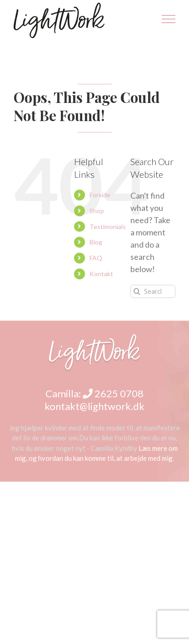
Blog (96, 242)
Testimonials (108, 227)
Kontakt (101, 274)
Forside (100, 195)
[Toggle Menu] (169, 19)
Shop (97, 211)
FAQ (96, 258)
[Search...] (153, 291)
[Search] (137, 291)
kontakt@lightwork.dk (94, 406)
